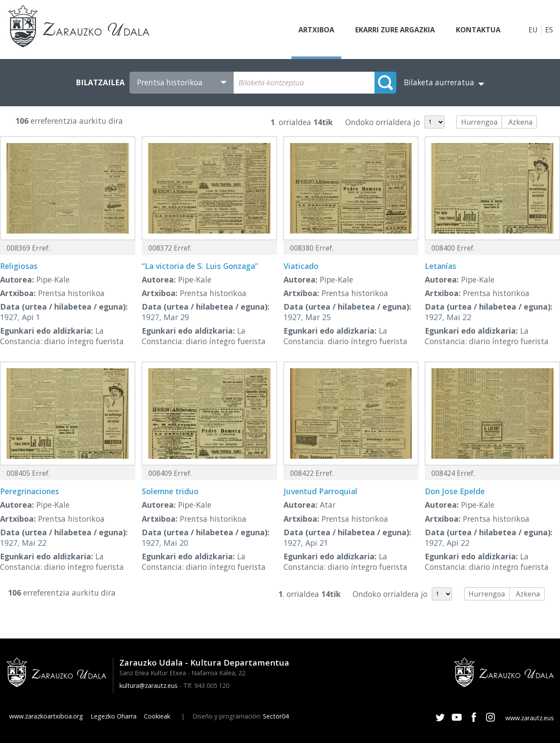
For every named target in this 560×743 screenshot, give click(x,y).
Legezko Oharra (114, 716)
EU (533, 30)
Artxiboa (316, 30)
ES (549, 30)
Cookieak (157, 716)
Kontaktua (478, 30)
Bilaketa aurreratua (439, 82)
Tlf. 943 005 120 (206, 685)
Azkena (520, 122)
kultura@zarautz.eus (149, 685)
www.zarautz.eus (530, 718)
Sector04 (276, 716)
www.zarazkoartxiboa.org (46, 716)
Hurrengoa (479, 122)
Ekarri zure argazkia (395, 30)
